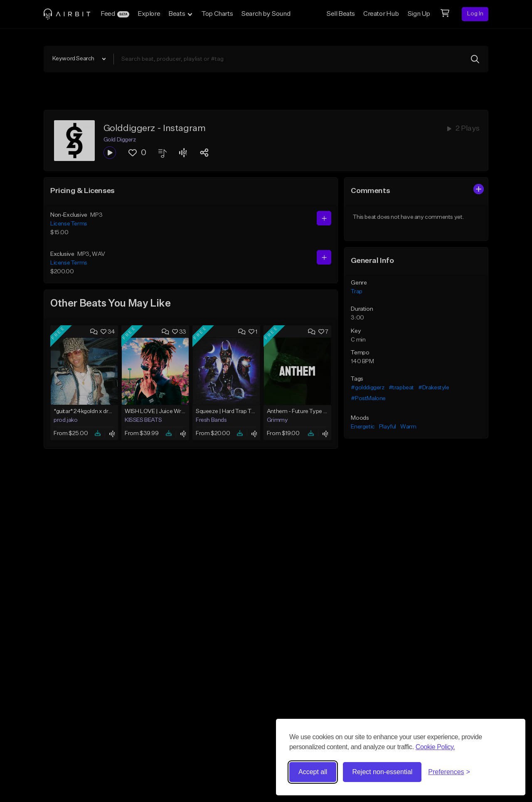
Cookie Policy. (435, 747)
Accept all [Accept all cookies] (313, 772)
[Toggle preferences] (449, 772)
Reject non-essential (382, 772)
